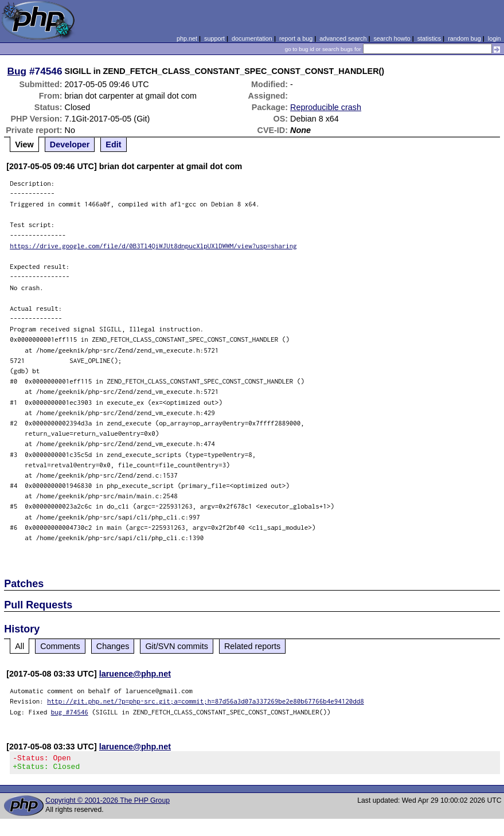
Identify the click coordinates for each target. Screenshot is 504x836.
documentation (252, 38)
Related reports (252, 646)
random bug (464, 38)
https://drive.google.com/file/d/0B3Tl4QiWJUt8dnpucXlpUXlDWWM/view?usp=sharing (153, 246)
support (214, 38)
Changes (113, 646)
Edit (113, 144)
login (495, 38)
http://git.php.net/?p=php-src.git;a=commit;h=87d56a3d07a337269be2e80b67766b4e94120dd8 (206, 701)
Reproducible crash (326, 107)
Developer (70, 144)
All (19, 646)
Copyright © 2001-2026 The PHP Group (108, 804)
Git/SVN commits (177, 646)
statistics (429, 38)
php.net (187, 38)
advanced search (343, 38)
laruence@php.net (135, 674)
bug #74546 (70, 712)
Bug (17, 71)
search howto (392, 38)
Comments (60, 646)
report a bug (296, 38)
